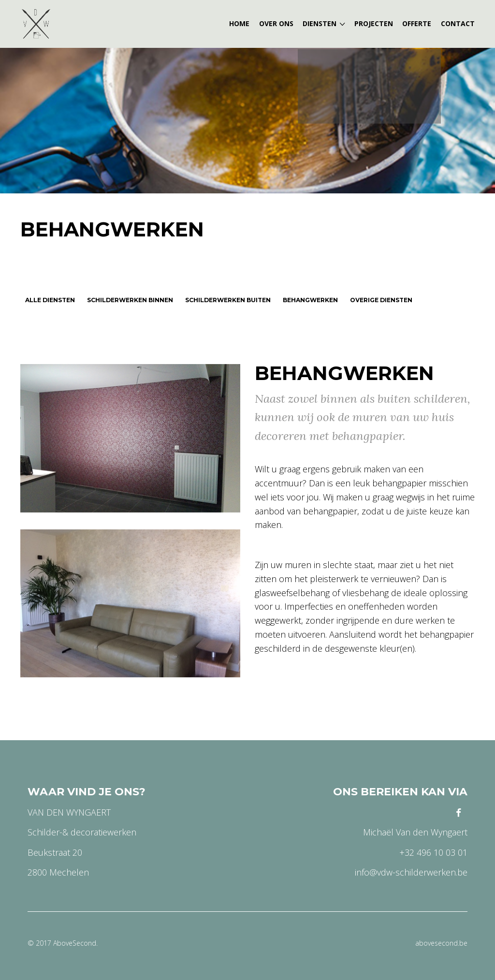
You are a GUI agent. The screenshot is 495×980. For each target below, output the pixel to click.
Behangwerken (112, 229)
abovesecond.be (441, 943)
